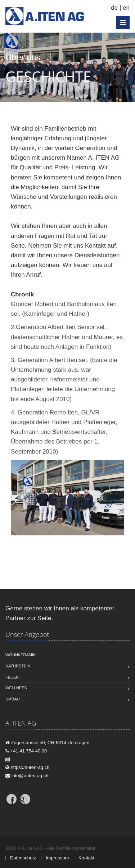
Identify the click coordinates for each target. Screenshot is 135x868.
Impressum (57, 858)
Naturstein (18, 666)
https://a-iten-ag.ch (30, 767)
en (126, 8)
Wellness (16, 688)
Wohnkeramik (21, 655)
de (114, 8)
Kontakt (86, 858)
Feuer (12, 677)
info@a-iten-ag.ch (30, 776)
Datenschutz (23, 858)
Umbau (13, 699)
